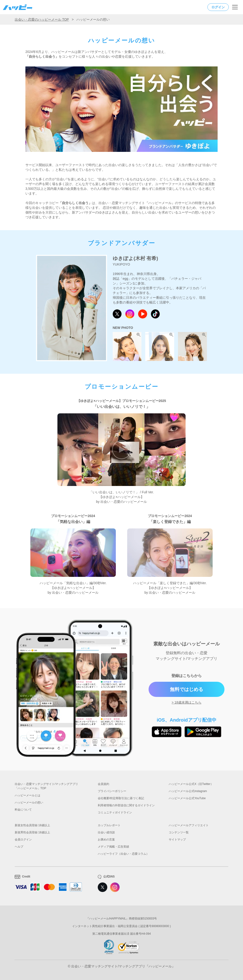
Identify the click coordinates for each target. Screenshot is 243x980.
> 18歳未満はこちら (187, 702)
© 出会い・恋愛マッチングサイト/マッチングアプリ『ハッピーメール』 (121, 966)
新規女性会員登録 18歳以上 (32, 825)
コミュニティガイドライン (115, 812)
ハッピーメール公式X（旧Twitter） (191, 784)
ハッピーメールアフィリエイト (189, 825)
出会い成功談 (106, 832)
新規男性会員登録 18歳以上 (32, 832)
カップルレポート (109, 825)
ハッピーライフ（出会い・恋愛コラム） (123, 854)
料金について (23, 810)
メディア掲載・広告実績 (113, 847)
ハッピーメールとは (28, 795)
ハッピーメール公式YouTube (187, 798)
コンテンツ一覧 (179, 832)
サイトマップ (177, 840)
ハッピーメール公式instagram (188, 791)
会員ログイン (23, 840)
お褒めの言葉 (106, 840)
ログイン (218, 7)
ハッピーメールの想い (29, 803)
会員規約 (103, 784)
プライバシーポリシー (112, 791)
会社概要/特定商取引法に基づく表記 (121, 798)
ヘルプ (19, 847)
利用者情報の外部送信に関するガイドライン (126, 805)
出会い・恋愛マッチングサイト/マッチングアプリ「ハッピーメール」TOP (46, 786)
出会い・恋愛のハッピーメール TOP (42, 19)
